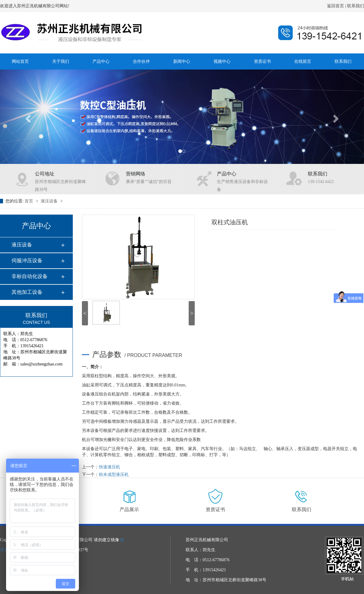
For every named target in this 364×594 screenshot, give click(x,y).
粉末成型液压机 (114, 475)
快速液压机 (110, 467)
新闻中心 (182, 61)
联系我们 (355, 6)
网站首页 (20, 61)
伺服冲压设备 (27, 261)
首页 (29, 201)
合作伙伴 (141, 61)
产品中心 (101, 61)
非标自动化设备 (30, 276)
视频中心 (222, 61)
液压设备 (50, 201)
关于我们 (61, 61)
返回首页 (335, 6)
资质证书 (262, 61)
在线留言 (303, 61)
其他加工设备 (27, 292)
